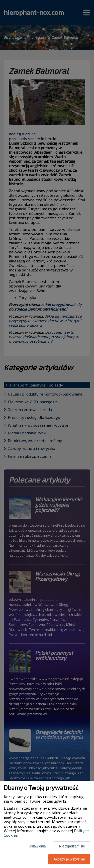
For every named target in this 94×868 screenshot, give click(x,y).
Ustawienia (37, 846)
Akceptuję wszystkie (69, 859)
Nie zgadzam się (72, 846)
